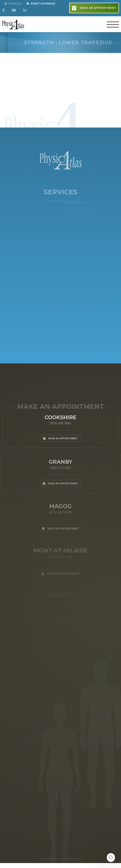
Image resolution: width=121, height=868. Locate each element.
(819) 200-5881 (60, 423)
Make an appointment (94, 8)
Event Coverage (41, 4)
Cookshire (61, 416)
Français (13, 4)
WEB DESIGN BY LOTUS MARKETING (60, 859)
